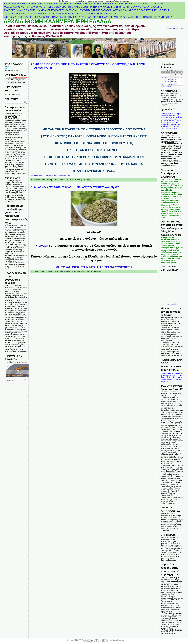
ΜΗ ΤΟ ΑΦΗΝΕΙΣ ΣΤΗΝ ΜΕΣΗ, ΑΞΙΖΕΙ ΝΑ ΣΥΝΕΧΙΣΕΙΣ (51, 175)
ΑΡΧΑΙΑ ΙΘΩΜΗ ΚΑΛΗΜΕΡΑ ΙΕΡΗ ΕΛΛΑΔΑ (57, 21)
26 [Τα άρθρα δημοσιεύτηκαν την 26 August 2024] (162, 84)
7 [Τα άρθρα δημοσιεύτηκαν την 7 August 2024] (169, 77)
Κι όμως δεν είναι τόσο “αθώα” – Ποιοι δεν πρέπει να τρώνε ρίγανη (75, 187)
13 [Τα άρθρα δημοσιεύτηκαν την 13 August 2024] (166, 80)
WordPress (95, 642)
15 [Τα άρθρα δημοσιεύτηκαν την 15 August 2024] (172, 80)
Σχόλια (181, 28)
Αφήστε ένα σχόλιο (94, 272)
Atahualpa (104, 642)
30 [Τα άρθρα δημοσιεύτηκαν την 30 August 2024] (175, 84)
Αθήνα (7, 67)
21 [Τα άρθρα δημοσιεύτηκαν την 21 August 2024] (169, 82)
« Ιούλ (163, 86)
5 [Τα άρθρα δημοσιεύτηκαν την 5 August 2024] (162, 77)
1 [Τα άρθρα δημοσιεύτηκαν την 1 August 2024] (172, 75)
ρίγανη (44, 246)
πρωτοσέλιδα (172, 304)
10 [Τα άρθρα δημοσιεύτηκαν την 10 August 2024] (178, 77)
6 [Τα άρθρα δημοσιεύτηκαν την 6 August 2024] (166, 77)
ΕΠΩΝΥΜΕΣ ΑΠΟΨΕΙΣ (72, 180)
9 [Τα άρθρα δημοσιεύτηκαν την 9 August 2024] (175, 77)
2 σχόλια (85, 180)
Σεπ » (169, 86)
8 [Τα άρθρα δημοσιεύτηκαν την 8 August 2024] (172, 77)
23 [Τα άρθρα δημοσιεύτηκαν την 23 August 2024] (175, 82)
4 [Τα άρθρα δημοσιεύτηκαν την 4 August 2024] (182, 75)
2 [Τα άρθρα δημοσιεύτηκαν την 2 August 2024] (175, 75)
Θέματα (172, 28)
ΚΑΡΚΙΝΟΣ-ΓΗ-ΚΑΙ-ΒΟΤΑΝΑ (75, 272)
